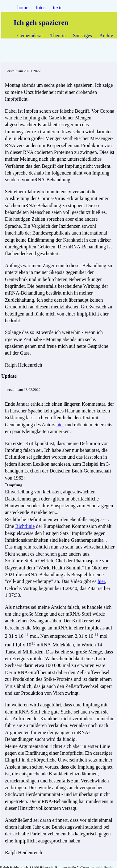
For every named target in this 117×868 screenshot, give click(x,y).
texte (58, 8)
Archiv (106, 36)
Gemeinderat (30, 36)
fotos (41, 8)
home (23, 8)
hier (60, 425)
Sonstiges (82, 36)
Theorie (58, 36)
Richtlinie (25, 526)
